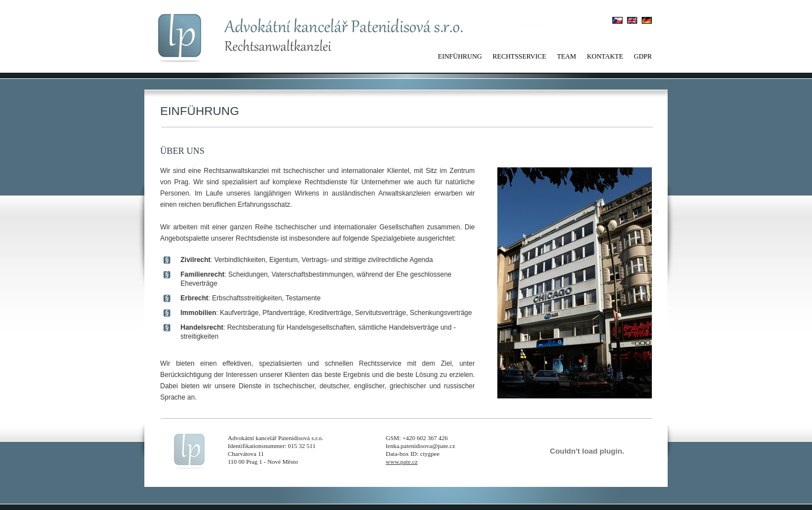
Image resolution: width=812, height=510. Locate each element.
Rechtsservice (520, 56)
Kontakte (605, 56)
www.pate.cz (402, 462)
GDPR (643, 56)
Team (567, 56)
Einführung (460, 56)
